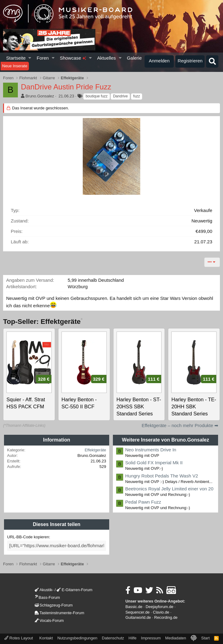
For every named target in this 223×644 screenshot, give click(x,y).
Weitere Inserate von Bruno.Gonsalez (165, 440)
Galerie (134, 58)
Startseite (16, 58)
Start (205, 637)
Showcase (73, 58)
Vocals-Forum (49, 620)
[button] (30, 58)
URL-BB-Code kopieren (28, 537)
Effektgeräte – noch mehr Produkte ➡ (180, 425)
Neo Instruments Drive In (151, 450)
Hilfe (133, 637)
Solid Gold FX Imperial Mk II (154, 463)
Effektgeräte (95, 450)
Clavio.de (161, 611)
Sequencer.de (138, 611)
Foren (43, 58)
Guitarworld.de (138, 617)
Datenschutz (113, 637)
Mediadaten (176, 637)
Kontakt (46, 637)
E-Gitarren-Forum (74, 589)
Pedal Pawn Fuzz (143, 502)
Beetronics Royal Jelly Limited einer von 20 (169, 489)
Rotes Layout (19, 637)
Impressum (151, 637)
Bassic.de (134, 606)
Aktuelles (107, 58)
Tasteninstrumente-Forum (60, 612)
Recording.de (166, 617)
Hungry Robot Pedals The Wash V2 (162, 476)
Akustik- (44, 589)
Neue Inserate (15, 66)
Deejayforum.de (160, 606)
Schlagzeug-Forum (54, 604)
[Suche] (212, 61)
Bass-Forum (47, 597)
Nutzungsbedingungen (77, 637)
